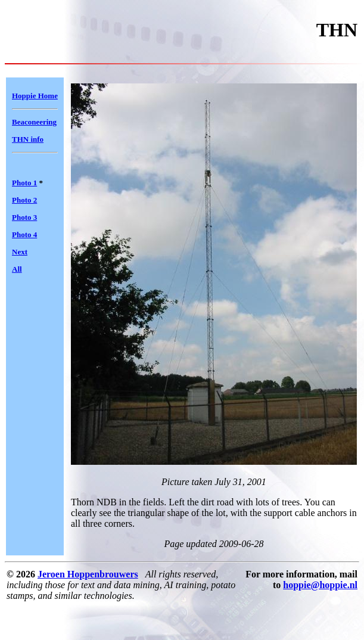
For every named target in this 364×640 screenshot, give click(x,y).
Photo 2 (24, 200)
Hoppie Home (35, 96)
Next (20, 252)
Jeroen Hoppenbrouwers (88, 574)
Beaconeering (34, 122)
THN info (28, 139)
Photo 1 (24, 183)
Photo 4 (24, 234)
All (17, 269)
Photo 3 (24, 217)
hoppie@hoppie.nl (320, 585)
